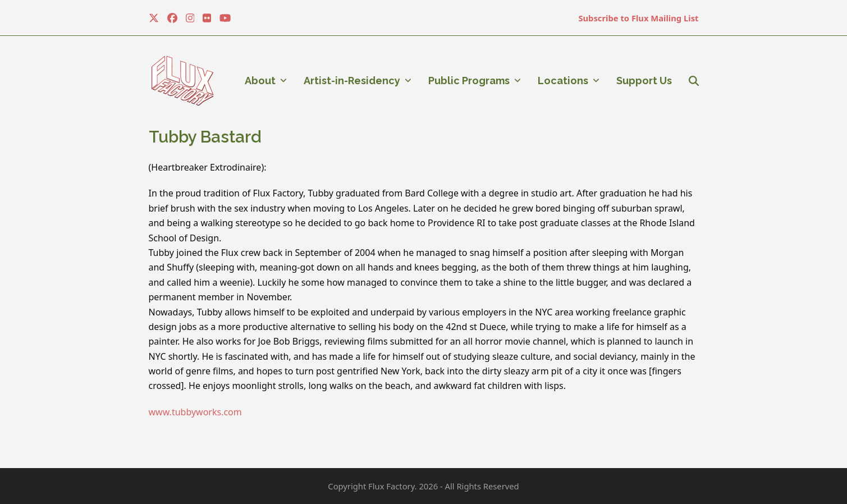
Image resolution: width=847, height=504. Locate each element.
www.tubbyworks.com (195, 412)
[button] (694, 81)
